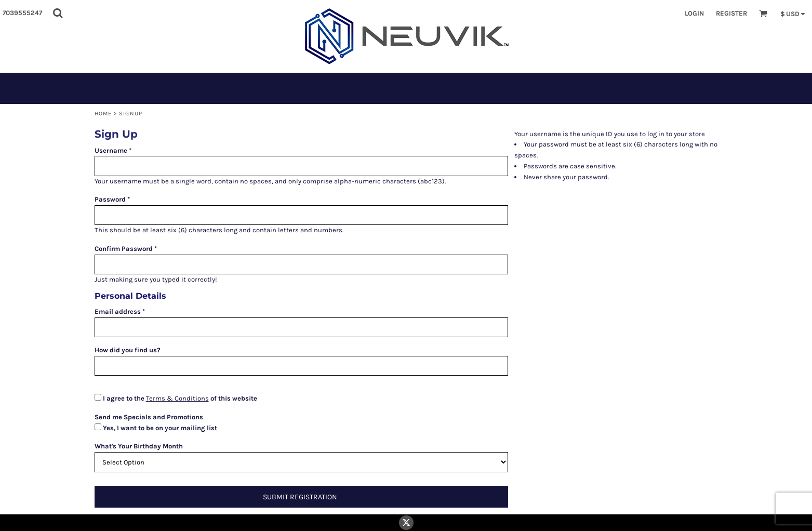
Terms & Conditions (177, 398)
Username (111, 150)
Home (103, 114)
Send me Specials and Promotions (149, 417)
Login (694, 13)
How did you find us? (128, 350)
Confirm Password (124, 249)
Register (731, 13)
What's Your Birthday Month (139, 446)
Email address (118, 311)
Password (110, 199)
